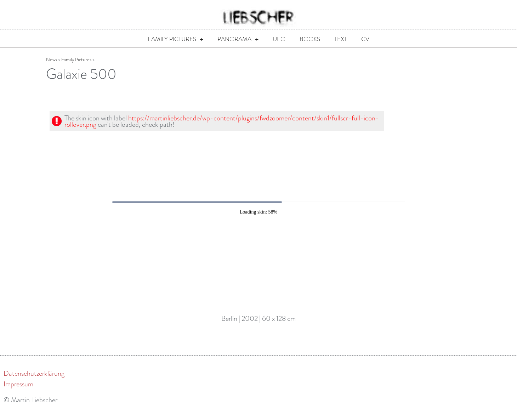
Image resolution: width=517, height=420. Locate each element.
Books (310, 39)
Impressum (18, 393)
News (52, 69)
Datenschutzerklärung (34, 383)
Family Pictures (175, 39)
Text (341, 39)
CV (365, 39)
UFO (279, 39)
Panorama (238, 39)
